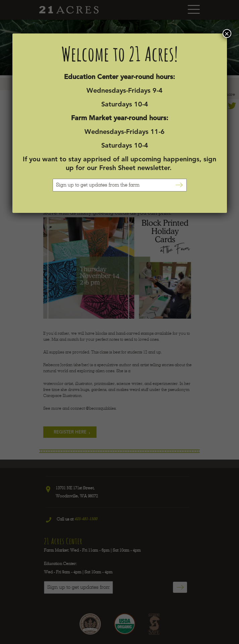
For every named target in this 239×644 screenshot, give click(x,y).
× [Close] (227, 33)
